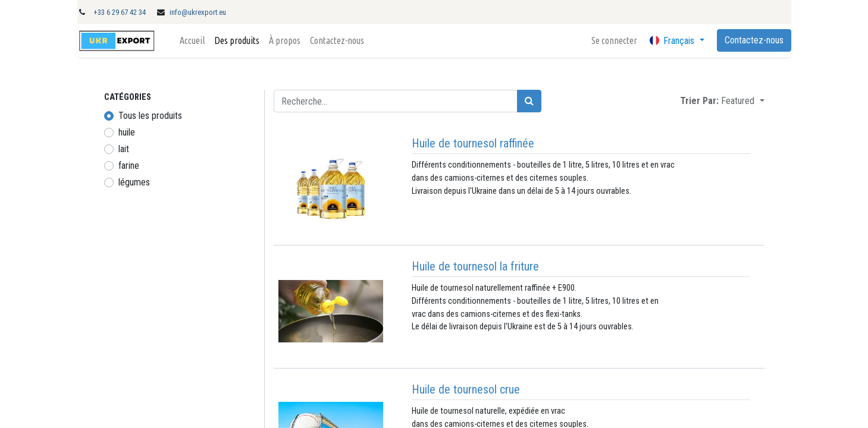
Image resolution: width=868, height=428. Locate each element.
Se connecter (614, 40)
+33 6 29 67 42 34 (120, 12)
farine (129, 166)
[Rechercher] (529, 101)
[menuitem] (192, 40)
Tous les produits (150, 116)
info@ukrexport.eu (198, 12)
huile (127, 132)
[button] (742, 101)
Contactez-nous (754, 40)
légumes (134, 182)
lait (124, 149)
